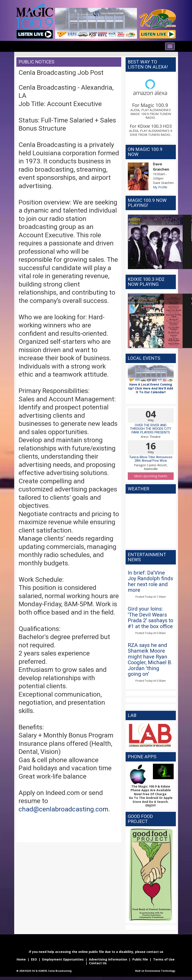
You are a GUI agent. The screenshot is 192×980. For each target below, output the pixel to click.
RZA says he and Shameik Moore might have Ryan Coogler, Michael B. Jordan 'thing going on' (150, 660)
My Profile (160, 187)
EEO (34, 959)
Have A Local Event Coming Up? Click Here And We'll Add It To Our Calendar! (151, 388)
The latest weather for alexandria (151, 543)
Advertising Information (108, 959)
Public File (140, 959)
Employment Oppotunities (63, 959)
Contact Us (98, 963)
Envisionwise (153, 971)
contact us (155, 952)
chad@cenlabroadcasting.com (63, 809)
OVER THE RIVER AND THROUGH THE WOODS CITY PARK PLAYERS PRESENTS (151, 429)
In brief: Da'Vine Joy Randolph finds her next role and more (150, 581)
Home (21, 959)
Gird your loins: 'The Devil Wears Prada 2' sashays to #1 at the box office (150, 618)
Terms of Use (164, 959)
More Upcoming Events (151, 476)
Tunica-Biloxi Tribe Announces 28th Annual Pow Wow (151, 459)
